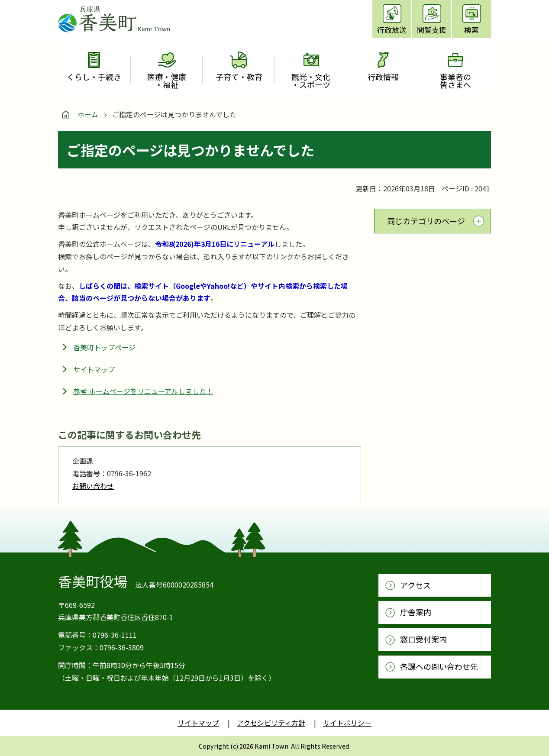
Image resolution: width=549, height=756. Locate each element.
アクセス (415, 585)
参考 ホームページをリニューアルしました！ (143, 391)
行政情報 (383, 77)
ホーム (88, 114)
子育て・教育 (239, 77)
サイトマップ (94, 369)
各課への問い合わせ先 (439, 666)
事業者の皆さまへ (455, 81)
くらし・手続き (94, 77)
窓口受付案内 (423, 639)
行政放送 (392, 30)
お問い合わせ (93, 486)
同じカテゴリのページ (426, 221)
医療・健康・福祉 (167, 81)
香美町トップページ (104, 347)
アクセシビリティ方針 (271, 723)
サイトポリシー (347, 723)
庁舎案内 (416, 612)
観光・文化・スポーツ (311, 81)
